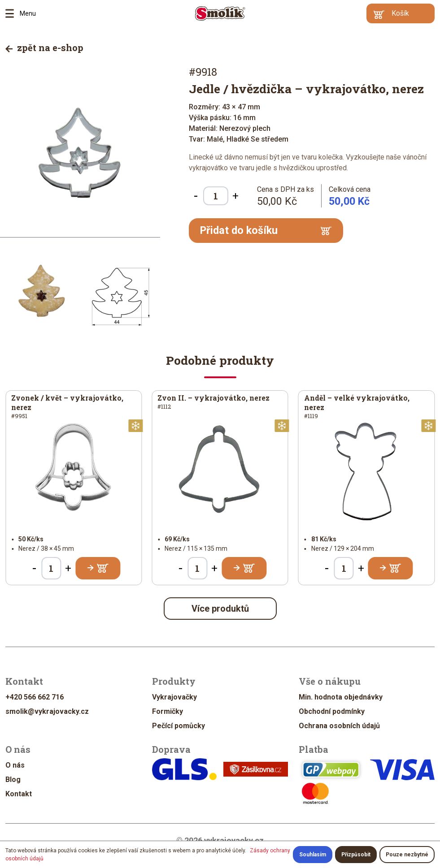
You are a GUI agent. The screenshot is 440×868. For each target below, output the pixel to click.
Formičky (168, 711)
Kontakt (19, 794)
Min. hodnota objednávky (341, 697)
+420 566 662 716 (35, 697)
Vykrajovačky (174, 697)
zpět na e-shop (44, 48)
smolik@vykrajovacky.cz (47, 711)
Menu (13, 13)
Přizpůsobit (356, 855)
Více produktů (220, 609)
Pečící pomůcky (179, 726)
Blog (13, 779)
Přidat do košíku (266, 230)
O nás (15, 765)
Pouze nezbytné (407, 855)
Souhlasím (313, 855)
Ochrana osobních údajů (339, 726)
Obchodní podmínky (332, 711)
